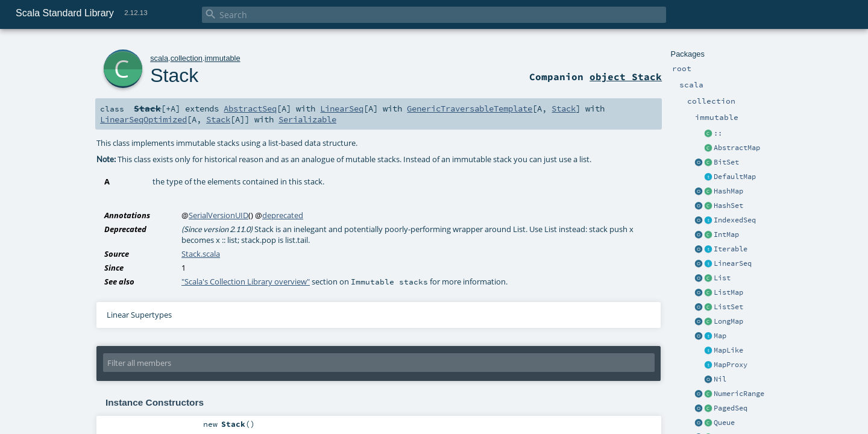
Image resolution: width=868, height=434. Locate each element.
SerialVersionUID (219, 215)
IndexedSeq (735, 220)
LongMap (728, 321)
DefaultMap (735, 177)
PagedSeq (731, 408)
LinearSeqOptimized (143, 119)
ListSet (728, 307)
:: (718, 133)
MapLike (728, 350)
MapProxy (731, 365)
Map (720, 336)
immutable (223, 58)
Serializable (307, 119)
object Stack (626, 77)
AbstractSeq (250, 108)
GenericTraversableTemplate (470, 108)
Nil (720, 379)
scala (159, 58)
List (722, 278)
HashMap (728, 191)
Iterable (731, 249)
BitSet (726, 162)
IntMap (726, 234)
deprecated (283, 215)
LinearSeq (733, 263)
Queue (724, 423)
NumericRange (739, 394)
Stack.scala (201, 254)
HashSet (728, 206)
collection (187, 58)
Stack (174, 75)
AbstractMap (737, 148)
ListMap (728, 292)
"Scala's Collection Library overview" (246, 281)
